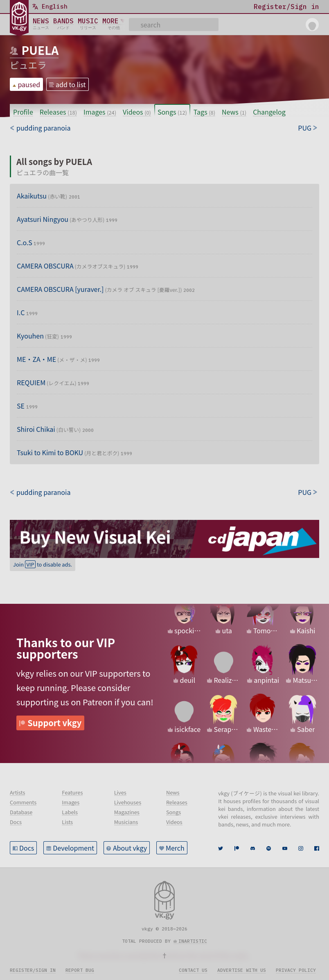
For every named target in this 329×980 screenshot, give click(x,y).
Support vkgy (54, 723)
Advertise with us (242, 970)
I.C (27, 312)
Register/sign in (33, 970)
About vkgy (130, 848)
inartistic (193, 941)
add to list (71, 84)
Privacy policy (296, 970)
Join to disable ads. (43, 564)
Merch (175, 848)
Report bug (80, 970)
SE (27, 406)
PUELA (40, 50)
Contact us (193, 970)
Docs (27, 848)
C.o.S (31, 242)
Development (73, 848)
